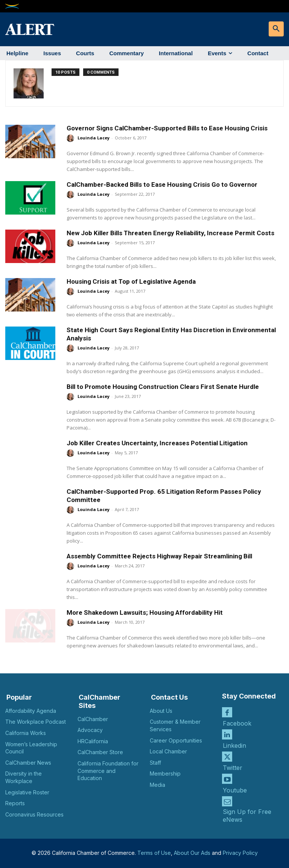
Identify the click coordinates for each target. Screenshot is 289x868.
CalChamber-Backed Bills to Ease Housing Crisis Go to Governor (162, 184)
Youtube (235, 790)
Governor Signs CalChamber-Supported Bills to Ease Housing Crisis (167, 128)
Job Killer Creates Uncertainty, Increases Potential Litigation (157, 443)
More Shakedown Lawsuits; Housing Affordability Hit (145, 612)
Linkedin (234, 746)
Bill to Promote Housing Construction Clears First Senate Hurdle (163, 387)
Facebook (237, 723)
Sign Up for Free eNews (247, 815)
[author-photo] (33, 83)
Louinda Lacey (94, 138)
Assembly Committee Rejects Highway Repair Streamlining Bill (159, 556)
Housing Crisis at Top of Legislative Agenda (131, 281)
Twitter (233, 768)
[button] (276, 29)
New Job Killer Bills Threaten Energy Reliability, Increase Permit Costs (170, 233)
